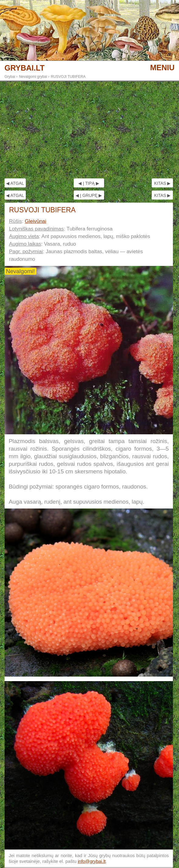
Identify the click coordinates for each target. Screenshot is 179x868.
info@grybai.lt (92, 861)
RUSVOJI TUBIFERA (68, 77)
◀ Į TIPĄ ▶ (89, 183)
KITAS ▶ (162, 183)
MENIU (162, 68)
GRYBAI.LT (25, 68)
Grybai (10, 77)
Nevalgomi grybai (33, 77)
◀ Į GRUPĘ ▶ (89, 195)
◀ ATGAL (15, 183)
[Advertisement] (89, 130)
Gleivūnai (36, 221)
